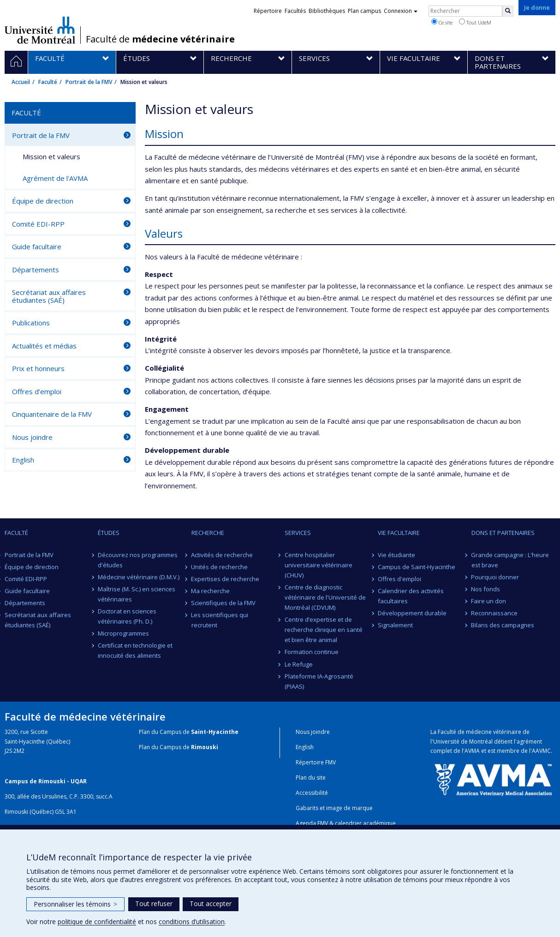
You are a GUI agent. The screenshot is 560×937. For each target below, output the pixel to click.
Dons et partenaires (503, 533)
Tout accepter (211, 904)
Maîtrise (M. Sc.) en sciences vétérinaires (137, 594)
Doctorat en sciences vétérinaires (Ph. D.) (127, 616)
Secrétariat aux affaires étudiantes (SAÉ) (49, 296)
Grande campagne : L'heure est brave (510, 560)
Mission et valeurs (51, 156)
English (23, 460)
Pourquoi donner (495, 577)
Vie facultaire (399, 533)
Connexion (401, 11)
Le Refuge (299, 664)
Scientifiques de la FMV (224, 603)
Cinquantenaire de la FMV (52, 414)
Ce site (442, 22)
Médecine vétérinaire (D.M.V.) (139, 577)
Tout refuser (154, 904)
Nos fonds (486, 589)
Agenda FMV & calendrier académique (346, 823)
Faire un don (489, 601)
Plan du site (311, 778)
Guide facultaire (37, 246)
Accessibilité (312, 793)
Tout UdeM (475, 22)
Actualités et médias (44, 346)
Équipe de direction (43, 201)
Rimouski (205, 747)
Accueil (21, 82)
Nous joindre (32, 437)
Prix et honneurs (38, 368)
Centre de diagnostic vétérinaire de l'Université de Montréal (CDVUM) (325, 597)
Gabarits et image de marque (334, 808)
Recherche (208, 533)
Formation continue (312, 652)
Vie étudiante (396, 555)
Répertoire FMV (316, 762)
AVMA (472, 751)
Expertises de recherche (226, 579)
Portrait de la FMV (89, 82)
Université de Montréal (40, 30)
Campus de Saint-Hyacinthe (417, 567)
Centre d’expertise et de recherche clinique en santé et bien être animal (324, 630)
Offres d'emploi (37, 391)
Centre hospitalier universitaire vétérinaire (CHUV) (319, 565)
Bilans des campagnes (503, 625)
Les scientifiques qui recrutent (220, 620)
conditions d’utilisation (192, 922)
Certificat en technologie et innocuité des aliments (135, 650)
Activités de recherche (222, 555)
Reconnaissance (495, 613)
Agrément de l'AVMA (55, 178)
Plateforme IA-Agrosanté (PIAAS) (319, 681)
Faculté (48, 82)
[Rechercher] (508, 11)
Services (298, 533)
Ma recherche (211, 591)
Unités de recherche (220, 567)
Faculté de (160, 39)
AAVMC (541, 751)
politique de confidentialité (97, 922)
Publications (31, 323)
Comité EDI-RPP (38, 224)
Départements (36, 270)
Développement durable (412, 613)
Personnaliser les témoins (75, 904)
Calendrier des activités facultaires (411, 596)
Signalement (395, 625)
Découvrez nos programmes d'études (138, 560)
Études (109, 533)
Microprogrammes (123, 633)
